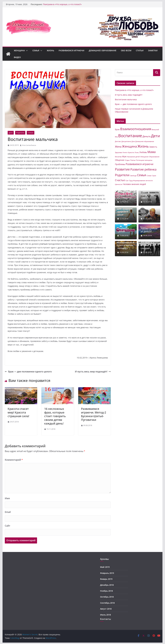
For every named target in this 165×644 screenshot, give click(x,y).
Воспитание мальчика (126, 99)
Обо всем (126, 50)
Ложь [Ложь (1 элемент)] (137, 152)
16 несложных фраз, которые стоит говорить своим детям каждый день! (55, 416)
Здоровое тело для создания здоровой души (126, 210)
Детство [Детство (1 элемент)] (118, 141)
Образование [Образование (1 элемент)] (154, 157)
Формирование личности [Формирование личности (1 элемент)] (143, 181)
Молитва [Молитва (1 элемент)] (118, 157)
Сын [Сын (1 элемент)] (127, 181)
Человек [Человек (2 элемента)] (127, 184)
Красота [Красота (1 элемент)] (131, 152)
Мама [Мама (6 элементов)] (152, 152)
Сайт (7, 526)
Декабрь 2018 (107, 585)
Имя (7, 498)
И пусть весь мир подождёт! (93, 372)
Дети (11, 133)
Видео (17, 57)
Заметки (153, 50)
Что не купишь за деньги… (149, 230)
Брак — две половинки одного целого (28, 372)
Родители (20, 133)
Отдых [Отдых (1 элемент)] (127, 160)
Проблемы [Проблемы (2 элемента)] (120, 164)
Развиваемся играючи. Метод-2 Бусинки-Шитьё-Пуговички (94, 414)
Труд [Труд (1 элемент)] (131, 181)
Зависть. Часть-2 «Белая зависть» (149, 195)
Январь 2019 (106, 579)
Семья (36, 50)
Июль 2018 (105, 615)
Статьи (140, 50)
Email (8, 512)
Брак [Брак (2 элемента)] (117, 129)
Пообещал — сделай (125, 230)
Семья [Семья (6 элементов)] (142, 175)
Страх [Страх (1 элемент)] (154, 176)
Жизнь (50, 50)
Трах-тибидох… (146, 213)
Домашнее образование (103, 50)
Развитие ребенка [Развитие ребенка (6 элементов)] (143, 169)
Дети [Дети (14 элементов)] (155, 136)
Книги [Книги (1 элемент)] (125, 152)
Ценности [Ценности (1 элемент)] (119, 184)
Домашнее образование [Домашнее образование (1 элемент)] (145, 141)
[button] (26, 51)
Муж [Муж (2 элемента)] (124, 156)
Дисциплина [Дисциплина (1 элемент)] (126, 141)
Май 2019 (105, 567)
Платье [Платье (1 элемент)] (133, 160)
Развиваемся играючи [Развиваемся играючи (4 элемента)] (139, 164)
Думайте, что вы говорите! (125, 196)
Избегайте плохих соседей (147, 245)
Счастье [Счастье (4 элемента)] (120, 180)
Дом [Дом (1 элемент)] (133, 141)
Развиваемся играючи (71, 50)
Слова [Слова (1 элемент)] (149, 176)
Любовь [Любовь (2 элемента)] (143, 152)
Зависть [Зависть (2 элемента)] (153, 147)
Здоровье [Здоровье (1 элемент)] (119, 152)
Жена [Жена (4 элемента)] (118, 147)
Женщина (19, 50)
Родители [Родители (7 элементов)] (122, 175)
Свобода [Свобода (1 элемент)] (133, 176)
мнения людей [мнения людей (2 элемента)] (139, 184)
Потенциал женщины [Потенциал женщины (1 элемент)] (144, 160)
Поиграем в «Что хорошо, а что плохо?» (62, 4)
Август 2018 (106, 609)
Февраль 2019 (107, 573)
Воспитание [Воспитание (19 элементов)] (130, 136)
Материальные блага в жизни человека (126, 245)
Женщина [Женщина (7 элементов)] (129, 146)
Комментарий (14, 460)
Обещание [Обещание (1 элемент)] (144, 157)
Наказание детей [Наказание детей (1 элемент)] (133, 157)
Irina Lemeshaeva (29, 145)
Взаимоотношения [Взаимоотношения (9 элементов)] (136, 129)
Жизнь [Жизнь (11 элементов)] (143, 146)
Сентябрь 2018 (107, 603)
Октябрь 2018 (107, 597)
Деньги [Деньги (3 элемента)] (146, 136)
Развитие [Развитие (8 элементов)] (122, 169)
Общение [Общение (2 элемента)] (120, 160)
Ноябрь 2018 (106, 591)
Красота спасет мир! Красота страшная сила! (18, 412)
